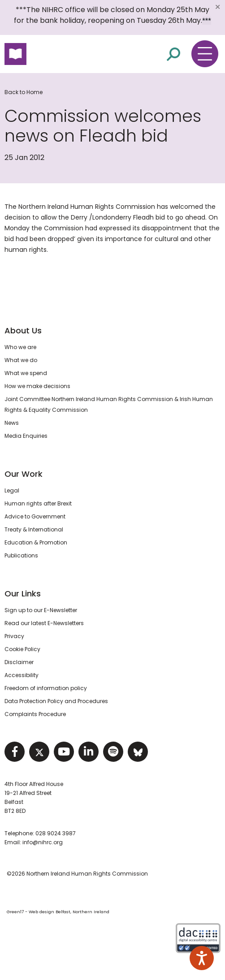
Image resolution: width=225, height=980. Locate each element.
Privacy (14, 636)
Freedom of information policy (46, 688)
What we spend (26, 373)
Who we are (20, 347)
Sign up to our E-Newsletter (41, 610)
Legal (12, 490)
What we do (21, 360)
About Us (23, 330)
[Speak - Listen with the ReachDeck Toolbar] (202, 958)
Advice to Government (35, 516)
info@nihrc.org (43, 842)
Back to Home (24, 92)
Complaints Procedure (35, 714)
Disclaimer (19, 662)
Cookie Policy (22, 649)
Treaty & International (34, 529)
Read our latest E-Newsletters (44, 623)
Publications (21, 555)
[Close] (217, 7)
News (12, 423)
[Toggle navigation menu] (205, 54)
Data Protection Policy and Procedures (56, 701)
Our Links (23, 594)
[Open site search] (173, 54)
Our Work (24, 474)
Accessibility (22, 675)
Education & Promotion (36, 542)
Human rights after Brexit (38, 503)
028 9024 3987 (56, 833)
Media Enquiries (26, 436)
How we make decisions (37, 386)
